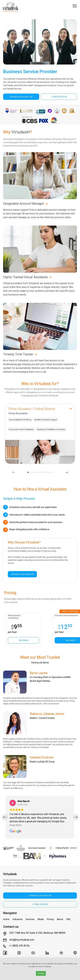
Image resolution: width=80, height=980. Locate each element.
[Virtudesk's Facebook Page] (5, 953)
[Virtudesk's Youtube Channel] (33, 953)
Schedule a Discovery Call (21, 97)
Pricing (50, 919)
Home (6, 919)
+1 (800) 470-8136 (59, 97)
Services (30, 919)
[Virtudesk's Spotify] (61, 953)
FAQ (68, 919)
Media (41, 919)
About (60, 919)
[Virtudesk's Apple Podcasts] (75, 953)
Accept (41, 973)
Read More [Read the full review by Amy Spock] (16, 825)
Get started (23, 640)
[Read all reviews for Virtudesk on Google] (15, 832)
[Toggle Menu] (75, 6)
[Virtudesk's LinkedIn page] (47, 953)
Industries (18, 919)
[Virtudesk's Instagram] (19, 953)
